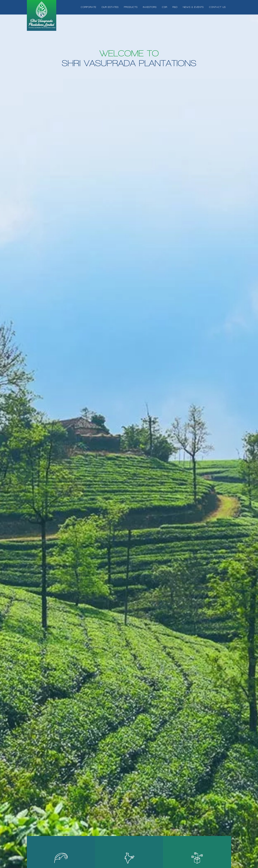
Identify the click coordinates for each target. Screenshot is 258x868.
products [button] (131, 7)
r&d (175, 7)
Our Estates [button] (110, 7)
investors (150, 7)
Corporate (89, 7)
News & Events (193, 7)
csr (165, 7)
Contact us (217, 7)
